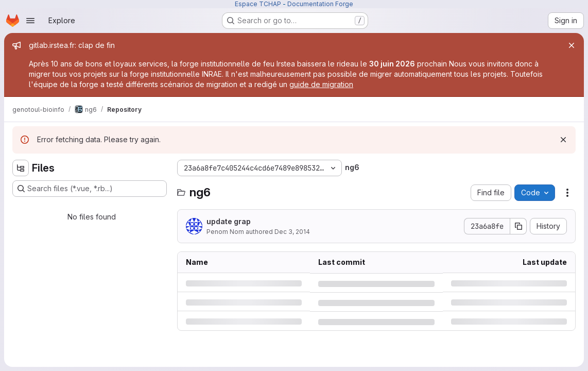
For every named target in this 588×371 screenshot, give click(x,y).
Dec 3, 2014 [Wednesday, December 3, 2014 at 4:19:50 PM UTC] (292, 232)
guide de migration (321, 84)
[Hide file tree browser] (21, 168)
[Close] (572, 45)
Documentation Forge (320, 4)
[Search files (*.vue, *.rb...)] (90, 189)
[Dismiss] (563, 140)
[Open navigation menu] (30, 21)
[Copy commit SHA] (518, 226)
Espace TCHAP (258, 4)
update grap (229, 221)
